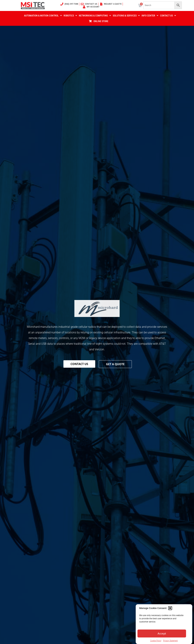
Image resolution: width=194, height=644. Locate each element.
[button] (170, 615)
